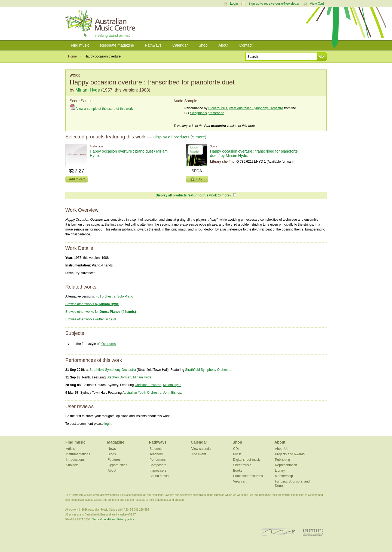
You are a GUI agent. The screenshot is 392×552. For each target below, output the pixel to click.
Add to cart (77, 179)
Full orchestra (105, 296)
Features (114, 460)
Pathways (153, 45)
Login (234, 4)
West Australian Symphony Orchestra (256, 108)
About (223, 45)
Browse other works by (92, 304)
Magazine (116, 442)
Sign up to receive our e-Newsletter (274, 4)
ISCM (279, 532)
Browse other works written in (91, 319)
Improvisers (158, 471)
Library (280, 471)
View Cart (317, 4)
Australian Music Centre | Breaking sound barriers (101, 24)
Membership (284, 476)
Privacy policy (126, 519)
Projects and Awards (290, 454)
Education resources (248, 476)
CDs (236, 449)
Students (156, 449)
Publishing (282, 460)
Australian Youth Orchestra (142, 393)
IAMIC (313, 532)
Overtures (108, 344)
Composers (158, 465)
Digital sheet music (247, 460)
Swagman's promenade (207, 113)
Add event (199, 454)
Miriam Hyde (88, 90)
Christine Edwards (148, 385)
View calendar (202, 449)
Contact (246, 45)
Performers (157, 460)
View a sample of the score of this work (105, 109)
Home (72, 56)
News (112, 449)
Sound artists (159, 476)
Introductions (75, 460)
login (108, 424)
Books (238, 471)
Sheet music (242, 465)
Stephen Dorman (119, 377)
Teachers (156, 454)
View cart (240, 481)
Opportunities (117, 465)
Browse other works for (101, 312)
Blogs (112, 454)
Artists (70, 449)
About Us (282, 449)
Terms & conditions (103, 519)
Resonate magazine (117, 45)
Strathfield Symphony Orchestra (113, 370)
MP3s (237, 454)
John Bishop (172, 393)
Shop (203, 45)
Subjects (72, 465)
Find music (80, 45)
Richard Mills (218, 108)
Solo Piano (125, 296)
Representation (286, 465)
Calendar (180, 45)
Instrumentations (78, 454)
